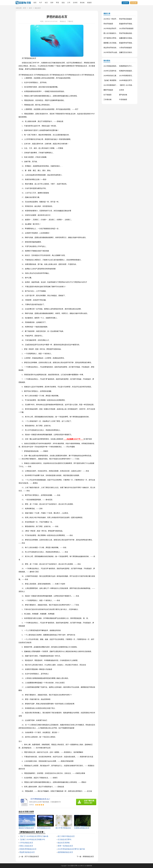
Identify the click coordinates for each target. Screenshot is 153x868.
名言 (46, 3)
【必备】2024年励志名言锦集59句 (32, 839)
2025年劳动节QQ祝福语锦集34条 (115, 52)
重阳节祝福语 (108, 90)
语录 (52, 3)
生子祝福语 (107, 95)
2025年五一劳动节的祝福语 (113, 19)
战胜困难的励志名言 (65, 852)
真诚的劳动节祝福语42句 (128, 43)
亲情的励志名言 (88, 857)
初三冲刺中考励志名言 (66, 836)
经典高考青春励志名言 (28, 849)
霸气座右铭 (123, 95)
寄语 (57, 3)
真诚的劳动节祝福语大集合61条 (130, 24)
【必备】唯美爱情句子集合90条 (115, 80)
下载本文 (70, 21)
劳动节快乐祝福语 (125, 19)
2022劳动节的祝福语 (126, 28)
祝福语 (89, 3)
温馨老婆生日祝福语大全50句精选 (131, 38)
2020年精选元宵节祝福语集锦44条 (131, 80)
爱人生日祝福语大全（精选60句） (115, 33)
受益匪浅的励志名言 (27, 852)
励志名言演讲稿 (64, 843)
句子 (41, 3)
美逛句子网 (74, 866)
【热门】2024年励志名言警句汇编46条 (34, 836)
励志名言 (38, 8)
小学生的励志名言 (26, 843)
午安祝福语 (123, 100)
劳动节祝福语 (108, 24)
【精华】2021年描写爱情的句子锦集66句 (133, 85)
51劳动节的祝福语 (125, 48)
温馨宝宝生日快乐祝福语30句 (129, 52)
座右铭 (82, 3)
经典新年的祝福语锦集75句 (129, 71)
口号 (69, 3)
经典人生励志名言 (26, 846)
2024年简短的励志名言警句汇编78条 (71, 849)
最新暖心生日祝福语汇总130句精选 (116, 43)
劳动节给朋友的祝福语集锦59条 (130, 33)
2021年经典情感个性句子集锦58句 (115, 85)
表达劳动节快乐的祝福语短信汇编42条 (117, 48)
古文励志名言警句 (64, 839)
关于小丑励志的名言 (32, 857)
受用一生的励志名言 (65, 846)
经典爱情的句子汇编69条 (128, 66)
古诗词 (75, 3)
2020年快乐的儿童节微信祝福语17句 (116, 76)
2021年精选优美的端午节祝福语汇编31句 (118, 66)
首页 (35, 3)
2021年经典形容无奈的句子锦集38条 (132, 76)
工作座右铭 (107, 100)
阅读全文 (63, 21)
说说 (63, 3)
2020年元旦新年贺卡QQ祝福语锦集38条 (117, 71)
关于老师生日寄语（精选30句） (115, 38)
